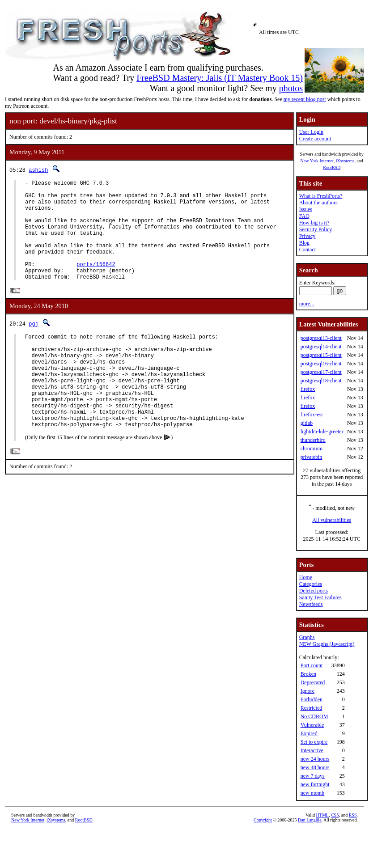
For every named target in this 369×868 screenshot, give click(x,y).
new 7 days (313, 776)
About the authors (318, 203)
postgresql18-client (321, 381)
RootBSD (332, 167)
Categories (311, 584)
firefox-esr (312, 415)
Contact (307, 250)
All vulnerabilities (332, 520)
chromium (312, 449)
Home (306, 577)
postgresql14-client (321, 347)
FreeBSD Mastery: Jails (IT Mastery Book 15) (220, 78)
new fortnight (315, 784)
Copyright (263, 820)
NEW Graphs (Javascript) (327, 644)
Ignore (307, 691)
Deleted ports (314, 591)
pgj (34, 345)
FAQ (304, 216)
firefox (308, 389)
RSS (353, 815)
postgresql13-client (321, 338)
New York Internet (317, 161)
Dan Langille (310, 820)
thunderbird (313, 440)
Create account (315, 139)
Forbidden (312, 699)
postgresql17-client (321, 372)
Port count (312, 665)
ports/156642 (96, 283)
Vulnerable (312, 725)
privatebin (312, 457)
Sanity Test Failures (320, 597)
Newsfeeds (311, 604)
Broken (308, 674)
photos (291, 88)
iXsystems (345, 161)
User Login (311, 132)
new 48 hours (315, 767)
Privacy (307, 236)
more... (307, 304)
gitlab (307, 423)
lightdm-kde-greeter (322, 432)
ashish (38, 170)
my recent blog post (305, 99)
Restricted (312, 708)
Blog (304, 243)
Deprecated (313, 682)
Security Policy (316, 229)
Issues (306, 209)
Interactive (312, 750)
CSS (335, 815)
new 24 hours (315, 759)
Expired (309, 733)
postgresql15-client (321, 355)
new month (313, 793)
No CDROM (314, 716)
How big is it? (314, 223)
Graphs (307, 637)
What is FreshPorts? (321, 196)
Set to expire (314, 742)
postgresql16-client (321, 364)
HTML (322, 815)
